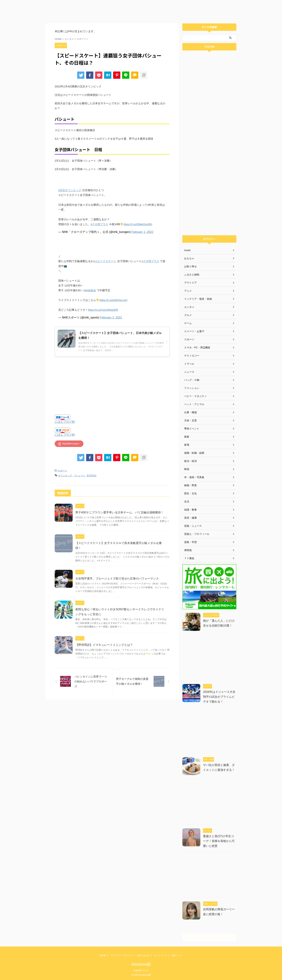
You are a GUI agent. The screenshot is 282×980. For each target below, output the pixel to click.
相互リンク (177, 955)
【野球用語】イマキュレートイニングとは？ (104, 645)
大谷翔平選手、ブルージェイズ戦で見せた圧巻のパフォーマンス (117, 579)
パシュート (79, 475)
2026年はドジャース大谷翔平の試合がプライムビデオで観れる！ (219, 697)
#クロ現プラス (99, 224)
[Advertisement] (108, 11)
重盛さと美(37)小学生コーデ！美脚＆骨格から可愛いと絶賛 (219, 841)
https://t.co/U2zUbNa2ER (103, 310)
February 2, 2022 (111, 318)
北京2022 (91, 475)
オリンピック (65, 475)
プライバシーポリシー (121, 955)
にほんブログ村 (65, 422)
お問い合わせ (143, 955)
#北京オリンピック (70, 190)
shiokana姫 (141, 964)
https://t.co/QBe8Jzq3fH (138, 224)
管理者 (103, 955)
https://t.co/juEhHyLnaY (114, 300)
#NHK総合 (90, 290)
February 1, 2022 (142, 232)
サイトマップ (161, 955)
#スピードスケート (105, 261)
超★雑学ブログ (141, 970)
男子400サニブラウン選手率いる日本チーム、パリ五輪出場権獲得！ (120, 512)
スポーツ (62, 471)
